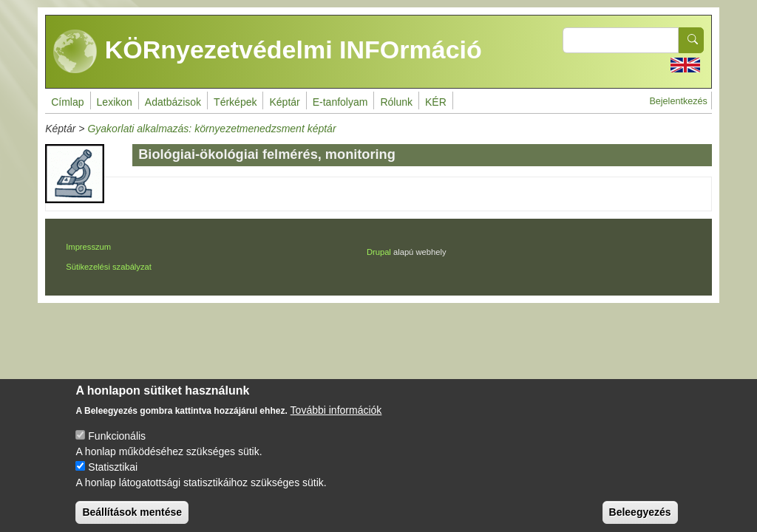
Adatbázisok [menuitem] (173, 102)
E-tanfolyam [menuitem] (340, 102)
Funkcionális (117, 446)
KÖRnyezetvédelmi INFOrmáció (268, 52)
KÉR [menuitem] (436, 102)
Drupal (379, 252)
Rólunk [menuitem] (396, 102)
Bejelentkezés (678, 101)
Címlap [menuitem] (67, 102)
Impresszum (88, 247)
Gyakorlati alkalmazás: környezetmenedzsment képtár (211, 129)
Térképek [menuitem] (235, 102)
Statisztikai (113, 477)
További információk (336, 420)
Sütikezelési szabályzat (109, 267)
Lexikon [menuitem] (115, 102)
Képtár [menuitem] (284, 102)
